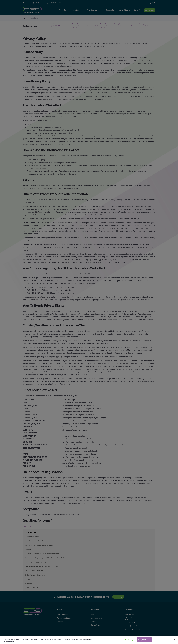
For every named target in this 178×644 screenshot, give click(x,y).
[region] (89, 640)
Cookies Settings (128, 640)
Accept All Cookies (144, 640)
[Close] (174, 640)
